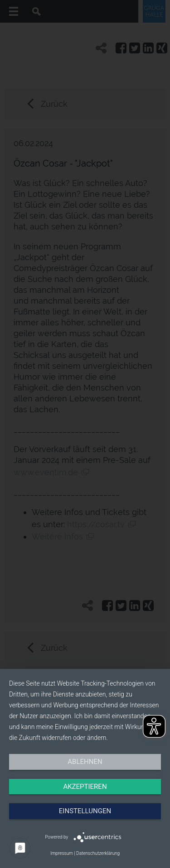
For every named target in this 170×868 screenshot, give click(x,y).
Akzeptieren (85, 787)
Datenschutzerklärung (98, 853)
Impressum (62, 853)
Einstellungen (85, 811)
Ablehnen (85, 762)
